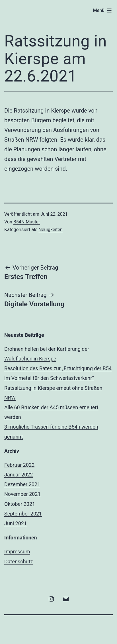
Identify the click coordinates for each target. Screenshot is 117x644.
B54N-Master (27, 222)
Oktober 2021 (20, 504)
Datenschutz (19, 562)
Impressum (17, 552)
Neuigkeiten (50, 230)
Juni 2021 (16, 523)
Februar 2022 (19, 465)
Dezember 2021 (22, 484)
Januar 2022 (19, 475)
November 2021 (22, 494)
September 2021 (23, 514)
